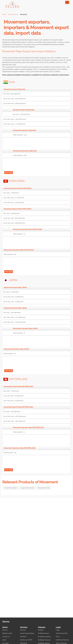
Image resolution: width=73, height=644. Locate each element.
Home (4, 14)
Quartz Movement (27, 488)
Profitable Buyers (44, 633)
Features (41, 630)
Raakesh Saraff (7, 633)
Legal (58, 630)
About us (5, 630)
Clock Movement (11, 488)
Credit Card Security (62, 640)
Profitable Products (44, 640)
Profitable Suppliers (44, 637)
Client (4, 640)
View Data (9, 173)
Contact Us (6, 637)
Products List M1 (13, 14)
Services (23, 630)
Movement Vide (44, 488)
